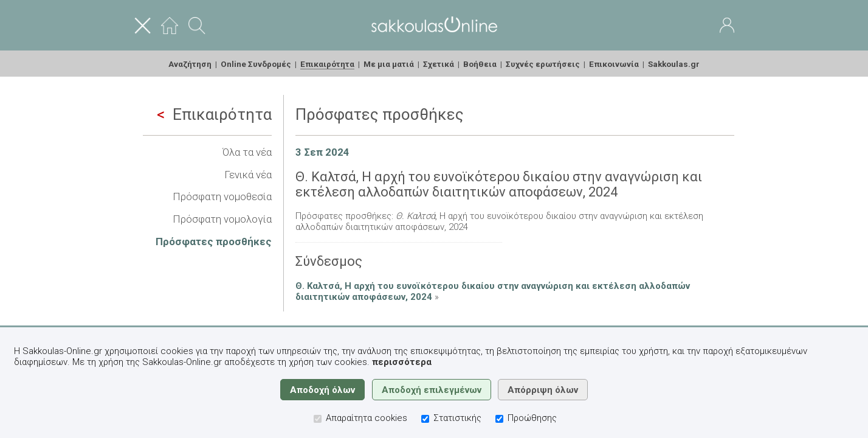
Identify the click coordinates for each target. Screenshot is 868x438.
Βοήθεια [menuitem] (480, 64)
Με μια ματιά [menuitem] (389, 64)
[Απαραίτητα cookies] (318, 419)
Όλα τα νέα (247, 152)
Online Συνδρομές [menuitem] (256, 64)
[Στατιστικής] (425, 419)
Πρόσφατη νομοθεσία (222, 196)
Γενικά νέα (248, 175)
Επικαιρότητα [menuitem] (327, 64)
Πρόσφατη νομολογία (222, 219)
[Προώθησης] (499, 419)
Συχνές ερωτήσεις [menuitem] (543, 64)
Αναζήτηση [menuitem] (190, 64)
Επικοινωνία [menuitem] (614, 64)
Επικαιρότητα (214, 114)
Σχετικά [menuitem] (439, 64)
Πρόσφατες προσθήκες (214, 242)
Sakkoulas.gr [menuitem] (674, 64)
